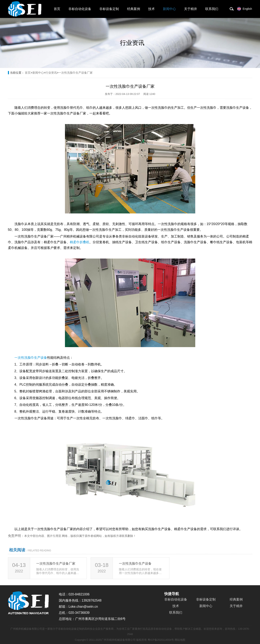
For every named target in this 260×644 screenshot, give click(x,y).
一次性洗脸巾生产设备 (31, 358)
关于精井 (191, 9)
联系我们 (212, 9)
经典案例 (134, 9)
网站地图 (180, 640)
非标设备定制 (109, 9)
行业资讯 (51, 73)
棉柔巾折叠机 (80, 242)
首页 (57, 9)
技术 (151, 9)
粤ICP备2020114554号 (161, 640)
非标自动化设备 (80, 9)
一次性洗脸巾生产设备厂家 (76, 73)
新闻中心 (169, 9)
